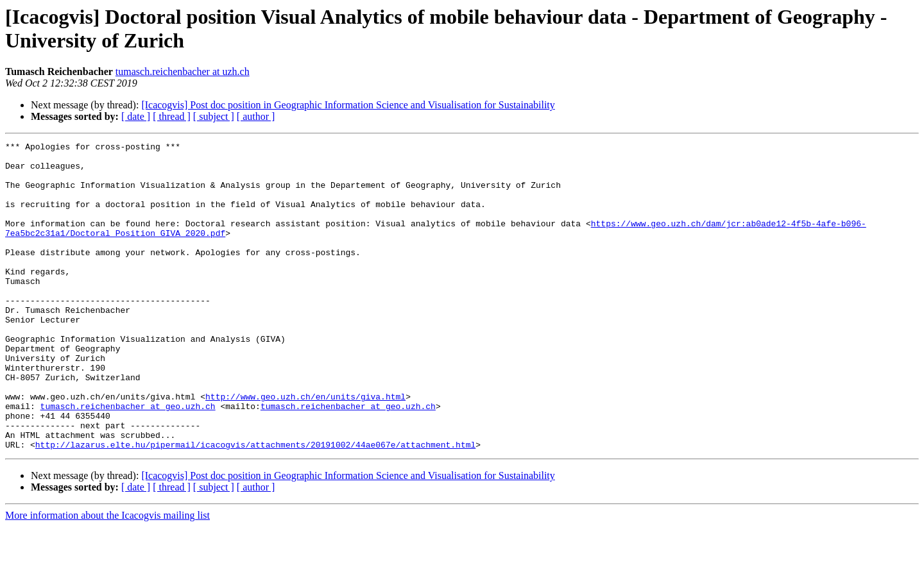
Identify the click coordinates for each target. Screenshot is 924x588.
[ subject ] (214, 116)
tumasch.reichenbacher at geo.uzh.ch (128, 460)
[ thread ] (172, 116)
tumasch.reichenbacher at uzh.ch (183, 71)
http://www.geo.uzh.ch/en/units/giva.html (305, 448)
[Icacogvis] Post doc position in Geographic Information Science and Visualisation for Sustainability (348, 105)
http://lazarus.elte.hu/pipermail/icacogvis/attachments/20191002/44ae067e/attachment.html (255, 506)
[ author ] (256, 116)
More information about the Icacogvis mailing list (107, 577)
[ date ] (136, 116)
